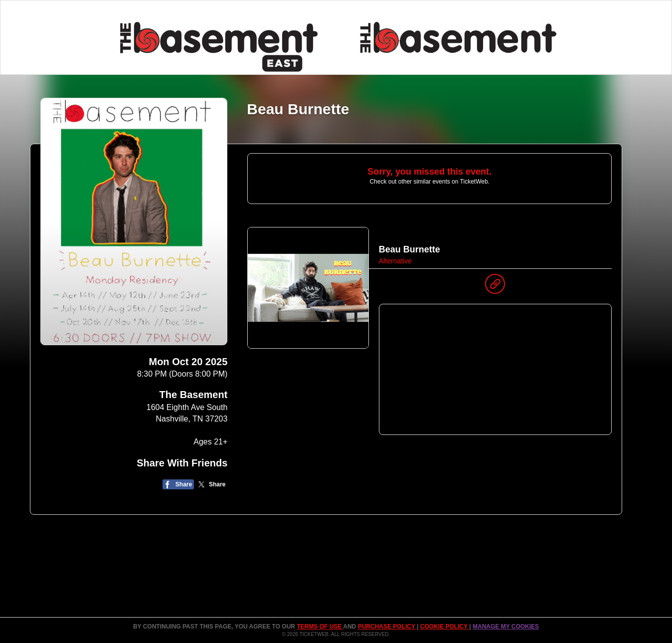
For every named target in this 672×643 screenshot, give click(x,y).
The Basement (194, 395)
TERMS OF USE (320, 627)
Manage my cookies (506, 627)
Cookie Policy (445, 627)
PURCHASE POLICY (387, 627)
